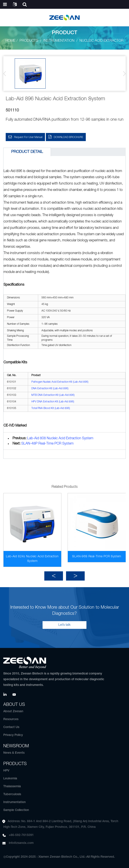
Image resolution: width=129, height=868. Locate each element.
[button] (123, 74)
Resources (11, 719)
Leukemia (10, 779)
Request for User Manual (28, 137)
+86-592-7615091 (21, 835)
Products (29, 41)
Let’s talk (64, 625)
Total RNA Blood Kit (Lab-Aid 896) (51, 408)
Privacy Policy (13, 735)
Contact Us (11, 727)
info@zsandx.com (21, 843)
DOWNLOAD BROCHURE (68, 137)
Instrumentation (59, 41)
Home (10, 41)
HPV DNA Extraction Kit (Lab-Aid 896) (53, 402)
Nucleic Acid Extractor (101, 41)
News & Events (14, 753)
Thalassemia (12, 786)
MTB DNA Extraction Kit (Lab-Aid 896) (53, 395)
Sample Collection (16, 810)
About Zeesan (13, 711)
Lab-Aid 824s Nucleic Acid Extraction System (32, 559)
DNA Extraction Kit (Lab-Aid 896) (50, 388)
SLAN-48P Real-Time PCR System (47, 444)
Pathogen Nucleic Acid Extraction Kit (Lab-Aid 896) (60, 382)
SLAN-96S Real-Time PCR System (97, 557)
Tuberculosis (12, 794)
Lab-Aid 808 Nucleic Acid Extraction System (60, 438)
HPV (6, 771)
